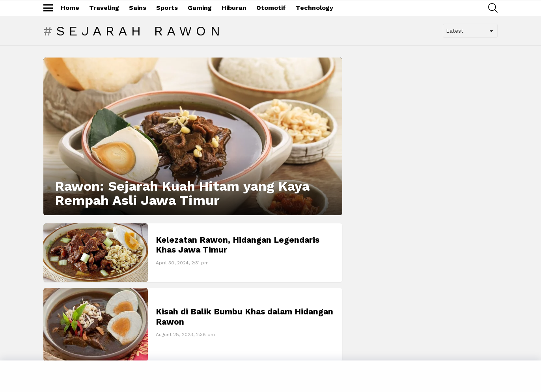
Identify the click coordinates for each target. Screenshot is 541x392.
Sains (138, 8)
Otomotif (271, 8)
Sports (167, 8)
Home (70, 8)
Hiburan (234, 8)
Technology (314, 8)
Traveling (104, 8)
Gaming (200, 8)
